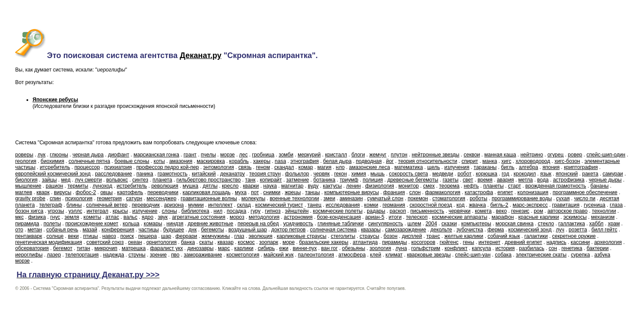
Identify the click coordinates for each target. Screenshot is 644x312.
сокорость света (408, 174)
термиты (78, 186)
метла (525, 180)
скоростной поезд (431, 205)
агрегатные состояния (199, 217)
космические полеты (338, 211)
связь (245, 167)
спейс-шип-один (606, 155)
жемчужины (215, 236)
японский (567, 174)
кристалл (336, 155)
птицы (90, 236)
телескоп (417, 217)
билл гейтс (605, 230)
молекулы (253, 198)
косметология (243, 255)
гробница (263, 155)
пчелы (209, 155)
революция (165, 186)
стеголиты (343, 236)
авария (505, 180)
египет (505, 192)
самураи (613, 174)
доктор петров (288, 230)
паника (145, 174)
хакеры (262, 161)
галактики (536, 236)
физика (37, 217)
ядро (148, 217)
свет (468, 180)
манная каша (500, 155)
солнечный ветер (107, 205)
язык (546, 174)
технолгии (604, 211)
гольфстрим (426, 248)
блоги (358, 155)
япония (551, 167)
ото (19, 230)
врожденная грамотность (556, 186)
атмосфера (352, 255)
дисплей (412, 236)
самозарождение (406, 230)
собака (503, 255)
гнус (55, 217)
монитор (409, 186)
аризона (174, 205)
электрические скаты (541, 255)
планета (162, 180)
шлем (414, 224)
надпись (556, 242)
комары (153, 224)
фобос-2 (86, 192)
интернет (490, 242)
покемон (418, 198)
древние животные (211, 224)
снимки (272, 192)
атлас (112, 217)
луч (560, 230)
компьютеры (476, 224)
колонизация (533, 192)
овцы (107, 192)
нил (218, 211)
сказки (449, 224)
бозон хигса (29, 211)
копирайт (271, 180)
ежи (284, 248)
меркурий (309, 155)
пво (175, 255)
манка (490, 161)
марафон (503, 217)
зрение (158, 255)
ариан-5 (375, 217)
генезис (520, 211)
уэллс (76, 211)
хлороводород (533, 161)
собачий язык (504, 236)
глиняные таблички (341, 224)
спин (55, 198)
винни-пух (305, 248)
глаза (616, 205)
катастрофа (479, 192)
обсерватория (32, 248)
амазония (181, 161)
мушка (191, 186)
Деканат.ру (200, 55)
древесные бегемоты (413, 180)
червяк (322, 174)
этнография (304, 161)
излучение (145, 211)
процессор (87, 167)
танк (250, 180)
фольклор (297, 174)
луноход (102, 186)
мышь (378, 174)
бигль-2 (499, 205)
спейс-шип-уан (473, 255)
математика (409, 167)
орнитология (161, 242)
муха (241, 192)
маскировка (211, 161)
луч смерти (88, 180)
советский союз (105, 242)
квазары (371, 230)
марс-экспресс (530, 205)
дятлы (210, 186)
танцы (312, 192)
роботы (478, 198)
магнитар (292, 186)
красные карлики (539, 217)
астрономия (298, 217)
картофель (130, 192)
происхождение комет (92, 224)
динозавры (200, 248)
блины (74, 205)
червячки (460, 211)
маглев (24, 192)
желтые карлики (464, 236)
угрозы (56, 211)
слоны (169, 211)
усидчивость (298, 224)
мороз (237, 217)
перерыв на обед (258, 224)
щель (433, 167)
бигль (508, 167)
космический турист (279, 205)
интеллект (220, 205)
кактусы (332, 186)
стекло (546, 224)
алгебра (528, 167)
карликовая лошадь (207, 192)
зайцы (49, 180)
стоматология (449, 198)
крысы (120, 211)
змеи (329, 198)
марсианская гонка (156, 155)
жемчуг (378, 155)
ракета (590, 174)
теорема (449, 186)
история (505, 248)
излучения (457, 167)
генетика (572, 248)
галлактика (572, 224)
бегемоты (212, 230)
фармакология (443, 192)
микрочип (106, 248)
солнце (55, 236)
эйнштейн (297, 211)
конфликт (456, 248)
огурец (555, 155)
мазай (90, 230)
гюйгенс (449, 242)
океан (135, 242)
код (461, 205)
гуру (256, 211)
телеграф (51, 205)
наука (270, 186)
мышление (28, 186)
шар (166, 236)
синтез (140, 180)
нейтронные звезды (436, 155)
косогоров (423, 242)
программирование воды (522, 198)
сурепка (581, 255)
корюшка (486, 174)
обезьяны (353, 248)
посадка (236, 211)
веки (74, 236)
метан (34, 230)
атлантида (365, 242)
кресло (230, 186)
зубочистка (470, 230)
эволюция (261, 236)
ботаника (324, 180)
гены (469, 242)
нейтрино (532, 155)
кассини (580, 242)
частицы (149, 230)
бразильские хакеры (324, 242)
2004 (431, 224)
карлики (244, 248)
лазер (54, 255)
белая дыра (338, 161)
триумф (349, 180)
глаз (239, 236)
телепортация (82, 255)
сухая (563, 198)
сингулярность (386, 224)
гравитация (566, 205)
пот (255, 192)
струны (137, 255)
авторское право (568, 211)
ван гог (329, 248)
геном (263, 167)
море (289, 242)
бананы (600, 186)
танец (314, 205)
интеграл (97, 211)
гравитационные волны (209, 198)
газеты (450, 180)
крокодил (525, 174)
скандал (284, 167)
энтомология (218, 167)
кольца (131, 224)
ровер (575, 155)
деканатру (232, 174)
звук (163, 217)
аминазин (351, 198)
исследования (343, 205)
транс (433, 236)
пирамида (27, 224)
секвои (472, 155)
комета (483, 211)
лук (42, 155)
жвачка (478, 205)
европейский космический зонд (53, 174)
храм (614, 224)
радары (376, 211)
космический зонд (530, 230)
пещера (147, 236)
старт (515, 186)
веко (501, 211)
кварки (251, 186)
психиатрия (118, 167)
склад (244, 205)
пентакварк (29, 236)
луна (401, 248)
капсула (481, 248)
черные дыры (605, 180)
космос (246, 242)
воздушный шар (248, 230)
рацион (54, 186)
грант (190, 155)
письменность (427, 211)
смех (429, 186)
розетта (578, 230)
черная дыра (88, 155)
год (506, 174)
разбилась (532, 248)
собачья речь (62, 230)
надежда (113, 255)
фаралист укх (167, 248)
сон (553, 248)
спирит (470, 161)
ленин (354, 186)
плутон (399, 155)
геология (26, 161)
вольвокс (117, 180)
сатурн (134, 198)
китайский (204, 174)
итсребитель (55, 167)
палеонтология (316, 255)
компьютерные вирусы (352, 192)
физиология (379, 186)
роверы (24, 155)
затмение (298, 180)
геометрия (109, 198)
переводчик (146, 205)
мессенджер (162, 198)
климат (394, 255)
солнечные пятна (89, 161)
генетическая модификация (49, 242)
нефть (471, 186)
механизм (603, 217)
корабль (239, 161)
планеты (493, 186)
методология (264, 217)
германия (394, 205)
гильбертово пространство (209, 180)
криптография (581, 167)
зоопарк (269, 242)
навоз (109, 236)
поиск (127, 236)
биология (26, 180)
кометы (92, 217)
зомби (286, 155)
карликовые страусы (302, 236)
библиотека (195, 211)
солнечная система (333, 230)
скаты (206, 242)
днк (192, 230)
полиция (373, 180)
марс (224, 248)
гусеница (595, 205)
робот (464, 174)
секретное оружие (574, 236)
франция (394, 192)
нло (340, 167)
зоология (380, 248)
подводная (369, 161)
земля (72, 217)
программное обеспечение (585, 192)
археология (608, 242)
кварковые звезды (429, 255)
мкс (20, 217)
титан (84, 248)
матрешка (133, 248)
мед (66, 180)
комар (306, 167)
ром (539, 211)
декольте (441, 230)
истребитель (132, 186)
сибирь (266, 248)
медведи (443, 174)
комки (371, 205)
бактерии (598, 248)
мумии (196, 205)
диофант (119, 155)
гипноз (273, 211)
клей (376, 255)
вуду (313, 186)
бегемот (62, 248)
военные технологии (294, 198)
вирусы (62, 192)
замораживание (203, 255)
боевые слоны (132, 161)
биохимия (53, 161)
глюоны (59, 155)
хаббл (596, 224)
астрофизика (569, 180)
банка (188, 242)
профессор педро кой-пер (168, 167)
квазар (225, 242)
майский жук (278, 255)
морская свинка (515, 224)
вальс (130, 217)
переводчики (163, 192)
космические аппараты (459, 217)
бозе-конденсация (339, 217)
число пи (585, 198)
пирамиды (394, 242)
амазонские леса (369, 167)
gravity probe (30, 198)
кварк (43, 192)
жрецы (293, 192)
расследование (113, 174)
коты (159, 161)
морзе (228, 155)
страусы (370, 236)
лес (243, 155)
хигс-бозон (567, 161)
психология (79, 198)
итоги (395, 217)
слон (415, 192)
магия (324, 167)
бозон (391, 236)
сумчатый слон (385, 198)
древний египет (523, 242)
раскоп (398, 211)
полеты (52, 224)
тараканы (485, 167)
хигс (506, 161)
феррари (186, 236)
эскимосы (575, 217)
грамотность (172, 174)
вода (543, 180)
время (485, 180)
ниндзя (175, 224)
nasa (280, 161)
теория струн (265, 174)
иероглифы (29, 255)
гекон (340, 174)
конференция (118, 230)
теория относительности (427, 161)
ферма (496, 230)
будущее (174, 230)
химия (358, 174)
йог (390, 161)
